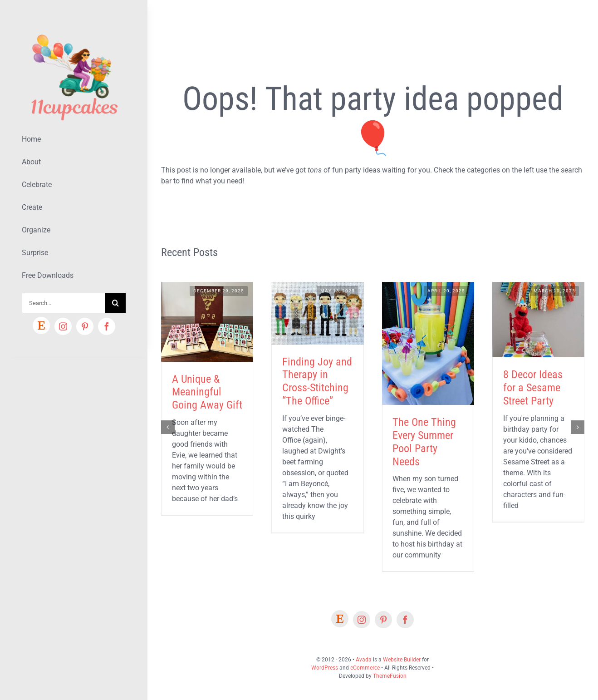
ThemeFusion (390, 676)
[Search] (115, 303)
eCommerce (365, 668)
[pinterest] (85, 326)
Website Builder (402, 660)
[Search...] (64, 303)
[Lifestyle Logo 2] (74, 31)
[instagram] (63, 326)
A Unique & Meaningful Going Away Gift (207, 392)
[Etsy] (41, 325)
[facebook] (107, 326)
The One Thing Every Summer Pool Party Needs (424, 442)
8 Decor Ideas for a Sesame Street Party (533, 388)
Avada (364, 660)
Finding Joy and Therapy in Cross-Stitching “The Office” (317, 381)
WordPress (325, 668)
